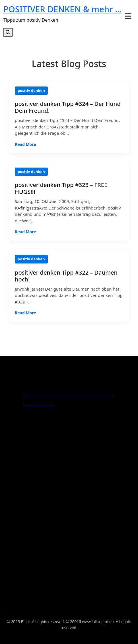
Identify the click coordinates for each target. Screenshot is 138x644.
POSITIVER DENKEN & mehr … (63, 9)
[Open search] (8, 32)
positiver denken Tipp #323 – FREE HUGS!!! (61, 188)
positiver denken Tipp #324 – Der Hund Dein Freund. (68, 107)
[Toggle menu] (128, 16)
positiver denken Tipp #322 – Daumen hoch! (66, 276)
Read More (25, 144)
